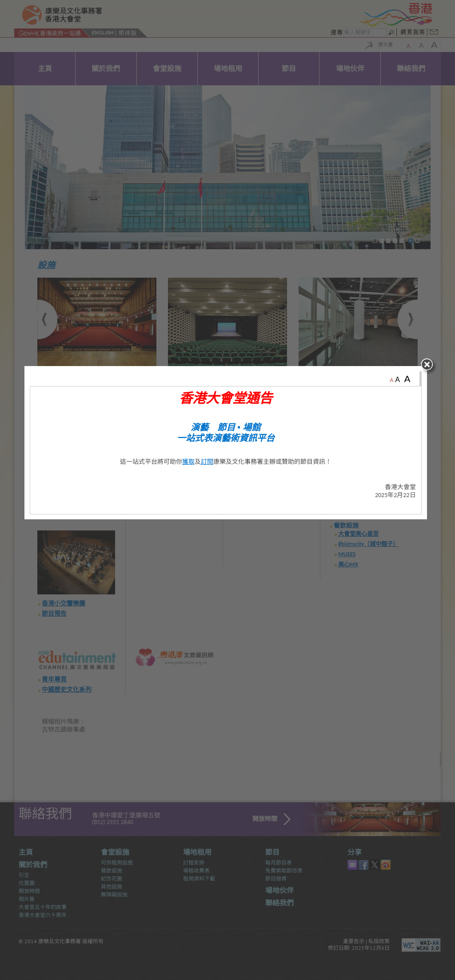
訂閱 (209, 497)
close (431, 402)
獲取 (190, 497)
